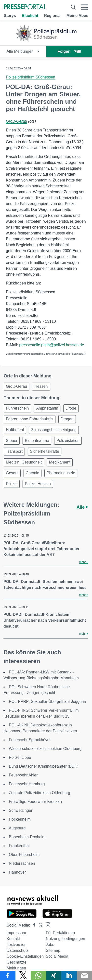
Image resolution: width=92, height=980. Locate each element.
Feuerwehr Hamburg (27, 784)
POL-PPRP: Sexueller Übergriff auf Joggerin (47, 702)
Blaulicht (30, 16)
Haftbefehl (15, 430)
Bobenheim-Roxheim (27, 837)
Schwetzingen (21, 810)
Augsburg (17, 828)
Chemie (33, 473)
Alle (82, 507)
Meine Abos (77, 16)
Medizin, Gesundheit (24, 462)
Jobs (50, 945)
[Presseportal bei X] (39, 925)
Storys (10, 16)
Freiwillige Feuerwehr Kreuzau (35, 802)
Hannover (17, 872)
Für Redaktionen (60, 933)
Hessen (41, 386)
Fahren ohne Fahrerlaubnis (30, 419)
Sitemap (53, 950)
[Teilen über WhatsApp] (38, 975)
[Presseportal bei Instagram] (46, 924)
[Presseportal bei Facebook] (33, 925)
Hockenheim (20, 819)
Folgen (69, 51)
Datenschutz (18, 950)
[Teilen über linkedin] (69, 975)
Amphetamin (47, 408)
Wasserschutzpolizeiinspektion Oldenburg (45, 749)
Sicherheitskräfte (45, 451)
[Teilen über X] (23, 975)
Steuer (12, 441)
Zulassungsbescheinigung (54, 430)
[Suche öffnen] (73, 7)
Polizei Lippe (20, 757)
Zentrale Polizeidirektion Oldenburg (39, 793)
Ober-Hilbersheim (24, 855)
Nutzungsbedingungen (66, 939)
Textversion (17, 945)
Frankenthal (19, 846)
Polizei (12, 484)
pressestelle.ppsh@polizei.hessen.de (52, 345)
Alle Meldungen (23, 51)
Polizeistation (68, 441)
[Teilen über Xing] (54, 975)
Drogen (67, 419)
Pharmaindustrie (61, 473)
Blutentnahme (37, 441)
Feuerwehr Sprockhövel (30, 740)
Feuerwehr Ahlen (24, 775)
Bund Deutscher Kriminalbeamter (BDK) (44, 766)
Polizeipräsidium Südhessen (31, 77)
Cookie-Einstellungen (25, 956)
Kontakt (13, 939)
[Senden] (85, 975)
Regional (53, 16)
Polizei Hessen (38, 484)
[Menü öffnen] (85, 7)
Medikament (60, 462)
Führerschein (17, 408)
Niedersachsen (22, 863)
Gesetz (12, 473)
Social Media (57, 956)
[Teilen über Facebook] (8, 975)
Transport (14, 451)
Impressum (16, 933)
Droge (71, 408)
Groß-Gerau (16, 121)
